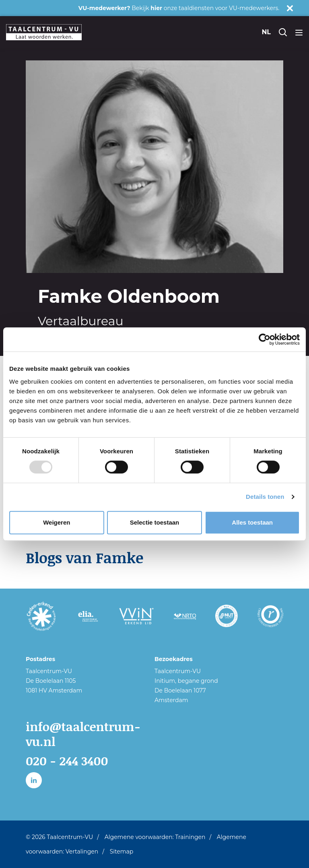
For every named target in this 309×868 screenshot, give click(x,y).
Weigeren (57, 522)
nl (266, 32)
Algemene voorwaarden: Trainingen (155, 837)
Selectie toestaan (155, 522)
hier (156, 8)
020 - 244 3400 (67, 761)
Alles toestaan (252, 522)
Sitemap (122, 851)
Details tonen (265, 497)
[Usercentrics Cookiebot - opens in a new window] (265, 339)
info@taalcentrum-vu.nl (83, 734)
